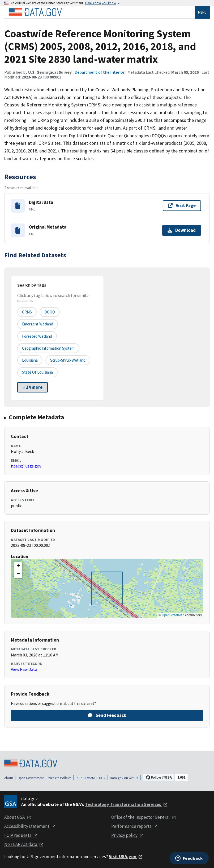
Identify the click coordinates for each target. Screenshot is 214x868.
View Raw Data (24, 669)
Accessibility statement (30, 826)
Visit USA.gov (126, 857)
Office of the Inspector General (144, 817)
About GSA (18, 817)
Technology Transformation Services (126, 804)
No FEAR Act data (24, 844)
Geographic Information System (48, 348)
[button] (18, 566)
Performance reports (134, 826)
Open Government (31, 778)
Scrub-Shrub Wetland (68, 360)
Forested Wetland (37, 336)
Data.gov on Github (124, 778)
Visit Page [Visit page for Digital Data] (182, 205)
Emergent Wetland (38, 324)
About (9, 778)
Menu (202, 12)
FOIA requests (21, 835)
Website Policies (60, 778)
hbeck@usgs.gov (26, 466)
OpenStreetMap (173, 615)
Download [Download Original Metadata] (182, 230)
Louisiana (30, 360)
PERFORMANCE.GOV (91, 778)
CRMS (27, 312)
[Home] (35, 12)
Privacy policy (128, 835)
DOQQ (50, 312)
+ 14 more (33, 387)
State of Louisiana (37, 372)
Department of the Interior (100, 72)
